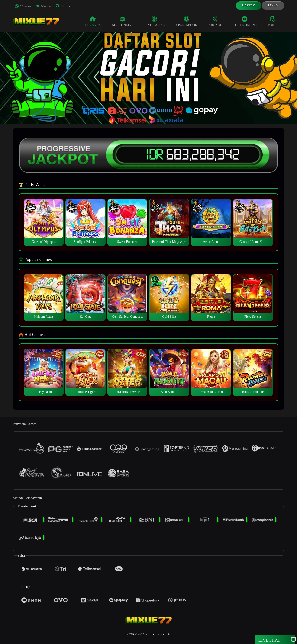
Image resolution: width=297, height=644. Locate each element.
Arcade (215, 21)
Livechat (63, 6)
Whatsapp (23, 6)
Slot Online (123, 21)
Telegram (43, 6)
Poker (273, 21)
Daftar (249, 5)
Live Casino (155, 21)
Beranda (93, 21)
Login (273, 5)
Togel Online (245, 21)
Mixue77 (139, 634)
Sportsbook (187, 21)
